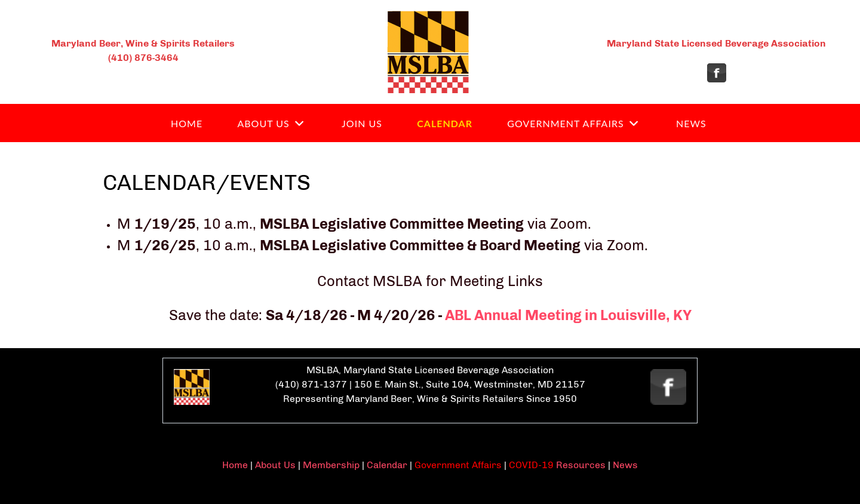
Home (235, 465)
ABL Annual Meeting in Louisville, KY (568, 315)
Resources (580, 465)
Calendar (387, 465)
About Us (275, 465)
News (625, 465)
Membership (331, 465)
